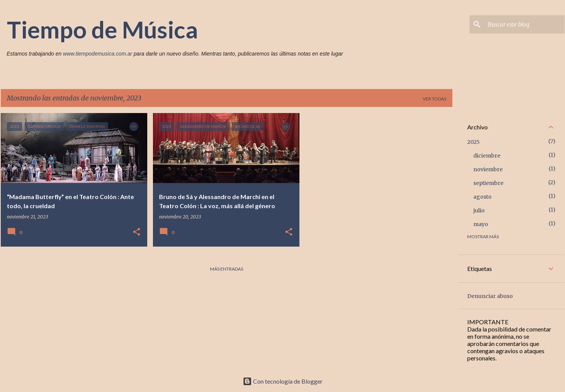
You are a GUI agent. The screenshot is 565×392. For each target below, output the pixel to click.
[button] (137, 232)
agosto (482, 197)
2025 (473, 142)
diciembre (487, 156)
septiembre (488, 183)
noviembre (488, 169)
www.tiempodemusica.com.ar (97, 54)
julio (479, 210)
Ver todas (434, 99)
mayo (481, 224)
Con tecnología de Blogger (283, 381)
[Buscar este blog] (525, 24)
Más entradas (227, 269)
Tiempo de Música (102, 29)
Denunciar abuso (490, 296)
